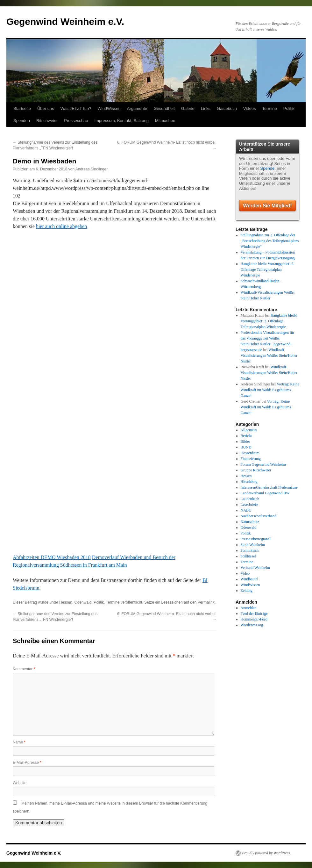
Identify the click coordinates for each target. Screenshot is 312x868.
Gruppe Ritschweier (256, 470)
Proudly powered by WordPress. (266, 853)
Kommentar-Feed (254, 619)
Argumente (137, 108)
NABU (246, 510)
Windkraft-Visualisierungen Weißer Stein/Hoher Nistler (269, 355)
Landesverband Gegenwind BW (265, 493)
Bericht (246, 436)
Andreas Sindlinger (92, 169)
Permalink (206, 602)
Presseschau (76, 121)
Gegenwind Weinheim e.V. (65, 22)
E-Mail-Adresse (27, 763)
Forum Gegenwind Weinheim (263, 464)
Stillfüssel (248, 556)
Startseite (22, 108)
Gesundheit (164, 108)
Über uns (46, 108)
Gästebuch (227, 108)
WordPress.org (252, 625)
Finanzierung (251, 459)
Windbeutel (250, 579)
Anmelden (249, 608)
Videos (250, 108)
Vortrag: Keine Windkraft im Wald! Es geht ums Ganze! (270, 390)
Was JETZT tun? (76, 108)
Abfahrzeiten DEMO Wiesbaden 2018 (52, 557)
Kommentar (24, 669)
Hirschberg (249, 482)
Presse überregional (256, 539)
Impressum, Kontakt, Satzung (121, 121)
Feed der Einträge (254, 613)
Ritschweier (47, 121)
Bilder (245, 441)
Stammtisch (250, 550)
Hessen (66, 602)
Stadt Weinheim (253, 545)
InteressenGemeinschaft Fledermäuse (269, 487)
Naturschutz (250, 522)
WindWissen (109, 108)
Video (245, 573)
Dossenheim (250, 453)
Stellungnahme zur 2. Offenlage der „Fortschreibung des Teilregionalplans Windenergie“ (270, 241)
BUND (246, 447)
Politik (289, 108)
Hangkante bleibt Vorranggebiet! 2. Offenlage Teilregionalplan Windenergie (268, 269)
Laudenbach (250, 499)
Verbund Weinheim (255, 568)
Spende (267, 168)
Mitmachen (165, 121)
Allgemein (249, 430)
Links (206, 108)
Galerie (188, 108)
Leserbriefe (249, 505)
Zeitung (247, 591)
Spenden (22, 121)
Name (19, 742)
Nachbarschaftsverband (259, 516)
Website (20, 783)
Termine (270, 108)
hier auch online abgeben (61, 226)
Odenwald (83, 602)
